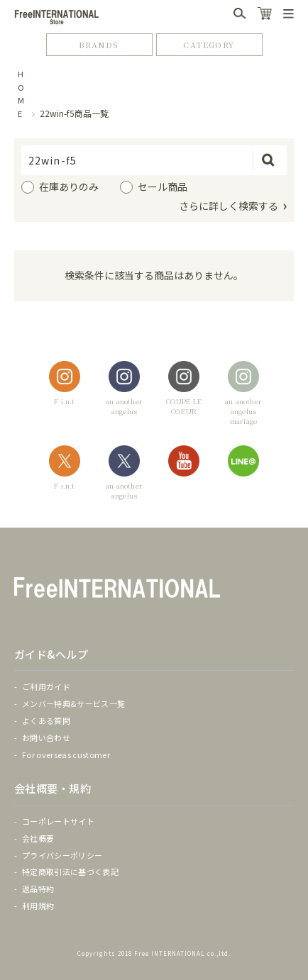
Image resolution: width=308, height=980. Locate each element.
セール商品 (163, 186)
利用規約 (38, 906)
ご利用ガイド (46, 686)
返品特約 (38, 889)
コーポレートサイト (58, 821)
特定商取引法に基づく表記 (70, 872)
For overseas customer (66, 755)
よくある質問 (46, 720)
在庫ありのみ (69, 186)
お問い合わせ (46, 737)
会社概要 (38, 838)
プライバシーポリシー (62, 855)
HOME (21, 94)
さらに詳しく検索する (229, 206)
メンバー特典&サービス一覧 (73, 703)
